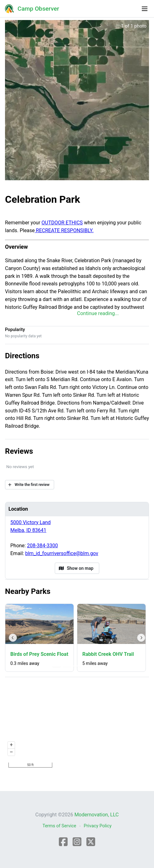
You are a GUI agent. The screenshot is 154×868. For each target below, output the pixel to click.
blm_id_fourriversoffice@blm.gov (62, 553)
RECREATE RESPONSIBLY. (64, 230)
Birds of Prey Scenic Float (39, 654)
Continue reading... (98, 313)
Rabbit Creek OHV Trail (108, 654)
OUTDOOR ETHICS (62, 223)
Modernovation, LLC (97, 815)
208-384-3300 (42, 546)
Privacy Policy (98, 826)
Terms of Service (59, 826)
